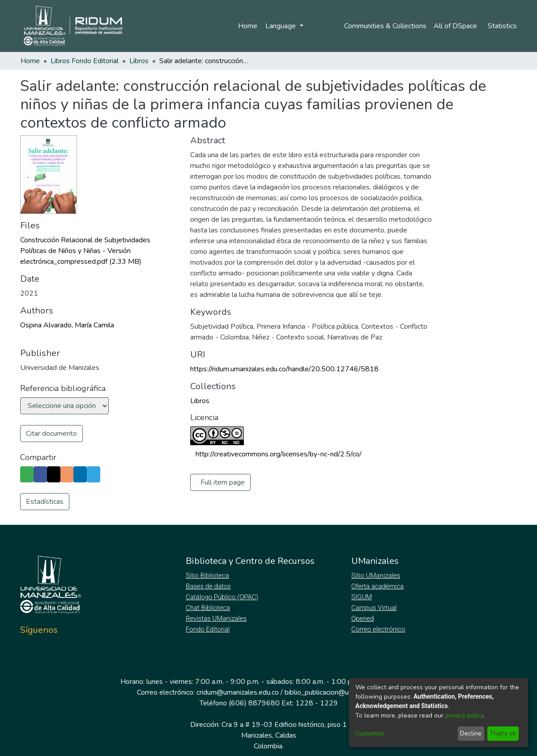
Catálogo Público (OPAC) (224, 597)
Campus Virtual (374, 608)
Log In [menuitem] (319, 26)
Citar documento (51, 434)
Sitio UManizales (376, 576)
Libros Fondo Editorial (85, 61)
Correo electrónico (379, 629)
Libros (139, 61)
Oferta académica (378, 586)
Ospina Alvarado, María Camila (67, 325)
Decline (471, 733)
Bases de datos (209, 586)
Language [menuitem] (280, 26)
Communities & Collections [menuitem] (384, 26)
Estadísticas (45, 502)
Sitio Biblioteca (208, 576)
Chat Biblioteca (209, 608)
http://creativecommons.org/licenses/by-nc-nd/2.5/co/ (279, 454)
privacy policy (464, 715)
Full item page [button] (223, 482)
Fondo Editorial (208, 629)
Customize (370, 733)
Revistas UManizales (216, 619)
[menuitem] (456, 26)
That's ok (503, 733)
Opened (364, 619)
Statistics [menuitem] (502, 26)
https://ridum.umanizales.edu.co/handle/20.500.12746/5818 (284, 369)
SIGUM (362, 597)
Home (246, 26)
